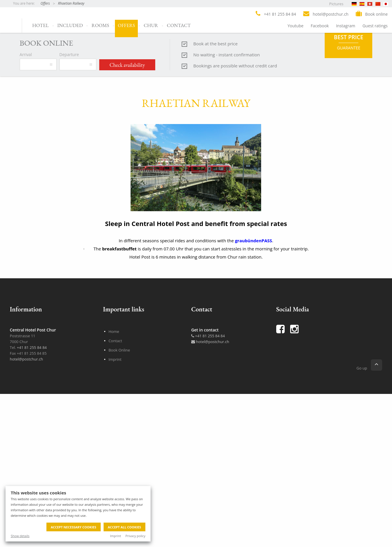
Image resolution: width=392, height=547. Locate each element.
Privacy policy (135, 536)
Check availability (127, 251)
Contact (179, 25)
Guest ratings (375, 26)
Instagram (346, 26)
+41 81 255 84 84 (208, 522)
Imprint (115, 536)
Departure (69, 240)
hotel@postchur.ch (210, 528)
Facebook (320, 26)
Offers (45, 3)
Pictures (336, 4)
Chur (151, 25)
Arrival (26, 240)
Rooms (100, 25)
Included (70, 25)
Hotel (40, 25)
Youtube (296, 26)
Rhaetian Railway (71, 3)
